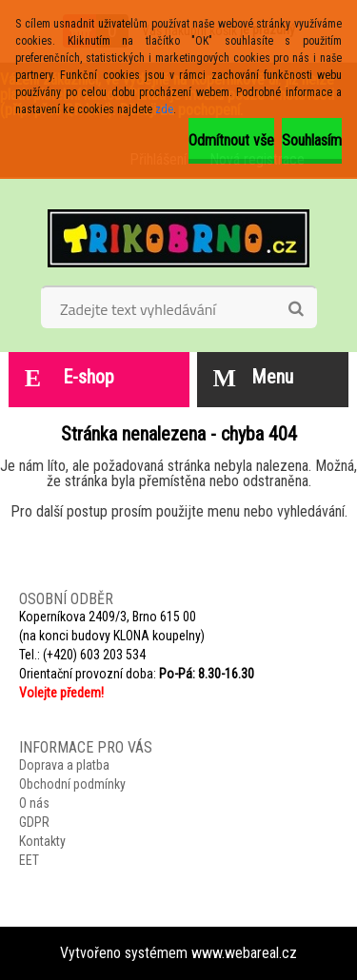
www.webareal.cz (244, 953)
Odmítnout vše (231, 140)
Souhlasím (312, 140)
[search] (296, 309)
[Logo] (178, 238)
